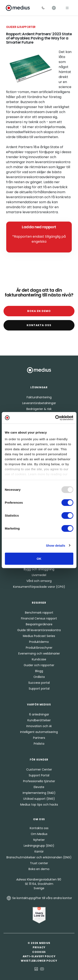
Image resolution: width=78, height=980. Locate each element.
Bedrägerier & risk (39, 409)
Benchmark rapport (39, 613)
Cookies (39, 952)
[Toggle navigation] (67, 8)
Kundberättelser (39, 720)
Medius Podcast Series (39, 636)
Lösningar (39, 387)
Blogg (39, 671)
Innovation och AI (39, 726)
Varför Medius (39, 704)
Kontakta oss (39, 325)
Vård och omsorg (39, 581)
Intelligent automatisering (39, 732)
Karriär (39, 851)
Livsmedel (39, 575)
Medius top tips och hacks (39, 805)
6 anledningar (39, 714)
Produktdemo (39, 642)
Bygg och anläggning (39, 569)
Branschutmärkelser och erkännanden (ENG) (39, 857)
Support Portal (39, 775)
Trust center (39, 863)
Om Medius (39, 834)
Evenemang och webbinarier (39, 653)
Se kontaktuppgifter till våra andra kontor (39, 898)
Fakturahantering (39, 397)
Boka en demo (39, 311)
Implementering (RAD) (39, 793)
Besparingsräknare (39, 624)
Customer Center (39, 769)
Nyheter (39, 840)
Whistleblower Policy (39, 961)
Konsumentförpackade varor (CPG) (39, 587)
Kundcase (39, 659)
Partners (39, 738)
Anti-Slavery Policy (39, 956)
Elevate (39, 787)
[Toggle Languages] (54, 8)
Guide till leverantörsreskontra (39, 630)
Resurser (39, 603)
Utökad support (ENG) (39, 799)
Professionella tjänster (39, 781)
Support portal (39, 689)
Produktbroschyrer (39, 648)
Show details (56, 545)
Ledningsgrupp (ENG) (39, 846)
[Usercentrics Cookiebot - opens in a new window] (56, 418)
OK (39, 559)
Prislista (39, 744)
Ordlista (39, 677)
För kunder (39, 760)
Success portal (39, 683)
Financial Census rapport (39, 618)
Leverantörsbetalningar (39, 403)
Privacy (39, 947)
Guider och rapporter (39, 665)
